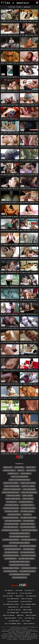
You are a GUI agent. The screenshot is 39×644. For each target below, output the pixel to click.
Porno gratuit (19, 596)
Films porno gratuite (13, 599)
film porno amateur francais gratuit (19, 537)
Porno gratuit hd (13, 607)
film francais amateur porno (28, 518)
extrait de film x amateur (11, 483)
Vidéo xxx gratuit (31, 615)
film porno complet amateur (11, 555)
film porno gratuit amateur (29, 568)
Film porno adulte (31, 596)
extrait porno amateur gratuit (11, 492)
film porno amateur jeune (10, 546)
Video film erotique (9, 615)
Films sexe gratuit (26, 602)
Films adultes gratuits (14, 610)
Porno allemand (27, 610)
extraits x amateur (28, 499)
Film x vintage (26, 621)
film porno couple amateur (28, 555)
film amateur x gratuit (14, 514)
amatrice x (21, 470)
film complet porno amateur (11, 518)
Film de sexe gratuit (26, 593)
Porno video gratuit (10, 618)
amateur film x (8, 467)
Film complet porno (27, 613)
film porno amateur (28, 521)
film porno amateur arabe (11, 524)
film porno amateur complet (28, 527)
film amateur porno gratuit (11, 508)
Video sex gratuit (8, 596)
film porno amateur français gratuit (19, 533)
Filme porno (19, 590)
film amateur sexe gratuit (28, 508)
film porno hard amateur (11, 571)
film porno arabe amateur (27, 552)
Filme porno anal (29, 618)
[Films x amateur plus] (37, 3)
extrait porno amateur (29, 489)
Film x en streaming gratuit (13, 624)
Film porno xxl (9, 590)
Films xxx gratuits (13, 602)
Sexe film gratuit (26, 607)
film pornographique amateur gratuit (19, 574)
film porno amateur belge (28, 524)
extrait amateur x (26, 474)
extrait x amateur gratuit (13, 499)
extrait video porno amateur (29, 492)
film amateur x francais (12, 511)
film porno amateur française (11, 540)
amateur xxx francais (9, 470)
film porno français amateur (26, 559)
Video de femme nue (29, 624)
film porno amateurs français (13, 549)
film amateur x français (27, 511)
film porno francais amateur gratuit (19, 562)
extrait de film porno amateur (19, 477)
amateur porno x (19, 467)
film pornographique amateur (27, 571)
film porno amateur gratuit (29, 540)
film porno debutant (11, 559)
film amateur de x (12, 502)
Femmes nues (20, 615)
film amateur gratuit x (27, 505)
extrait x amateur (27, 496)
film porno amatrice (29, 549)
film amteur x (27, 514)
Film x (20, 618)
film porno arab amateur (11, 552)
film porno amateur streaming (28, 546)
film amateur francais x (26, 502)
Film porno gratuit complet (11, 604)
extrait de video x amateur (28, 483)
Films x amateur (13, 639)
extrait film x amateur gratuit (12, 489)
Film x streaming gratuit (29, 604)
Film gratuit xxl (29, 590)
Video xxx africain (27, 599)
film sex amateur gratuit (19, 578)
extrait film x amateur (28, 486)
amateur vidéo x (31, 467)
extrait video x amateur (13, 496)
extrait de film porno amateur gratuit (19, 480)
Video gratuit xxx (12, 593)
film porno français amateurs (11, 568)
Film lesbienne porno (13, 613)
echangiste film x (13, 474)
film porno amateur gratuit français (19, 543)
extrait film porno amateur (12, 486)
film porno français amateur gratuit (19, 565)
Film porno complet (14, 621)
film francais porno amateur (13, 521)
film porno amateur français (29, 530)
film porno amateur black (11, 527)
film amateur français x (12, 505)
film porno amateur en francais (11, 530)
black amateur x (31, 470)
